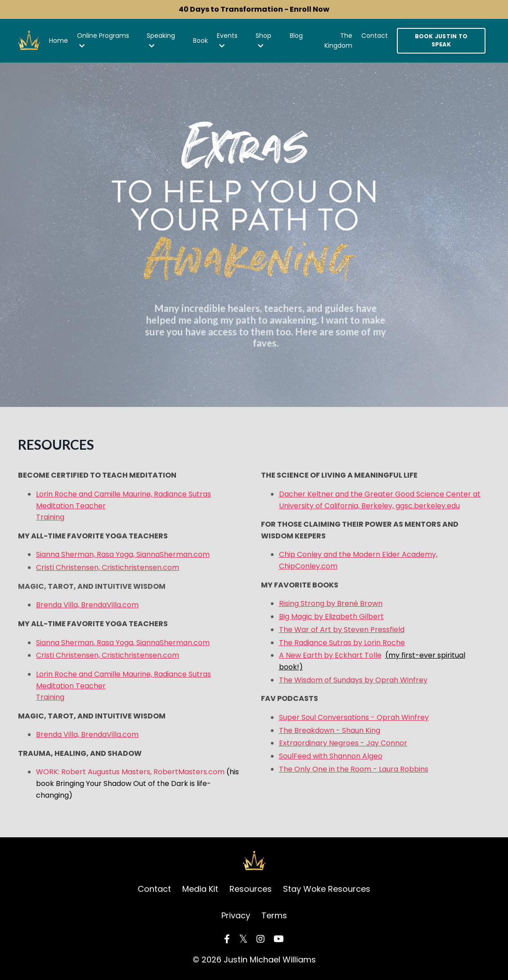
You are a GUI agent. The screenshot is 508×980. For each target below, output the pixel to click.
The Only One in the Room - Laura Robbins (354, 769)
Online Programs (103, 40)
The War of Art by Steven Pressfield (342, 630)
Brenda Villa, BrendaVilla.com (87, 605)
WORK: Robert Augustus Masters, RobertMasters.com (137, 783)
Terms (274, 915)
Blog (296, 36)
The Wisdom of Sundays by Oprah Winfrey (353, 680)
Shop (263, 40)
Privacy (236, 915)
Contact (375, 36)
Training (50, 517)
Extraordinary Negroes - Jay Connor (343, 743)
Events (227, 40)
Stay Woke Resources (327, 889)
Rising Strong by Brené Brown (331, 603)
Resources (251, 889)
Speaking (161, 40)
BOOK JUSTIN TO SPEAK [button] (441, 41)
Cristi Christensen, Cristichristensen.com (108, 567)
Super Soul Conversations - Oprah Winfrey (354, 717)
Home (58, 41)
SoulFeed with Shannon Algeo (331, 756)
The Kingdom (338, 41)
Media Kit (200, 889)
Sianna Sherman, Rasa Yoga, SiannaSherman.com (123, 554)
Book (200, 41)
